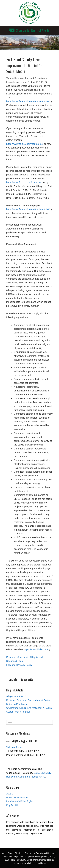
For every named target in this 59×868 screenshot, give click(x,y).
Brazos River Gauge (17, 797)
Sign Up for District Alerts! (30, 30)
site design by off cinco (24, 863)
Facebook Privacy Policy (19, 665)
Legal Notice (35, 857)
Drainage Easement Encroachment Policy (28, 700)
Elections (19, 853)
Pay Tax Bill (12, 805)
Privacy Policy (49, 857)
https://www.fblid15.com (36, 649)
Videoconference (15, 747)
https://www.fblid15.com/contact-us (24, 182)
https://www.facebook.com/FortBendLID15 (28, 101)
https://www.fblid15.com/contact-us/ (25, 144)
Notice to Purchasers (17, 704)
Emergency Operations (35, 853)
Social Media (10, 857)
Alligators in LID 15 (16, 696)
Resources (52, 853)
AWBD (10, 794)
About (10, 853)
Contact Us (22, 857)
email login (41, 863)
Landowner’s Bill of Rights (20, 801)
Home (4, 853)
